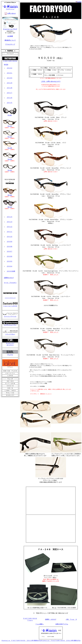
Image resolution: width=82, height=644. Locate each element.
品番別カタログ (9, 278)
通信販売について (10, 40)
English (79, 2)
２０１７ (10, 93)
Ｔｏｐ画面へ (40, 624)
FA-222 (10, 136)
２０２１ (10, 73)
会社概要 (10, 36)
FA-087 (10, 115)
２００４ (10, 266)
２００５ (10, 261)
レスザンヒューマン (10, 324)
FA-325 (10, 170)
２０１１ (10, 232)
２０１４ (10, 217)
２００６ (10, 256)
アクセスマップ (10, 44)
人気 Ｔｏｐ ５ (71, 619)
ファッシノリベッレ (10, 316)
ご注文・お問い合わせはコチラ (51, 81)
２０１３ (10, 222)
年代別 (6, 65)
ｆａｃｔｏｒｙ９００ (10, 305)
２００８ (10, 246)
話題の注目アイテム (62, 624)
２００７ (10, 251)
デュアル (10, 354)
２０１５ (10, 103)
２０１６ (10, 98)
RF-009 (10, 195)
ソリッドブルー (10, 334)
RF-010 (10, 206)
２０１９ (10, 83)
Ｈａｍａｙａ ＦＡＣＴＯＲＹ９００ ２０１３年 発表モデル (21, 640)
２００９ (10, 241)
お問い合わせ (12, 13)
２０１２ (10, 227)
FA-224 (10, 159)
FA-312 (10, 125)
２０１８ (10, 88)
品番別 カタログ (51, 619)
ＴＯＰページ (10, 9)
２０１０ (10, 237)
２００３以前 (11, 271)
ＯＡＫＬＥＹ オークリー (10, 343)
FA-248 (10, 147)
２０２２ (10, 68)
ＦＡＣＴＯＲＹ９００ (10, 60)
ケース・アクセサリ (10, 283)
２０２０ (10, 78)
